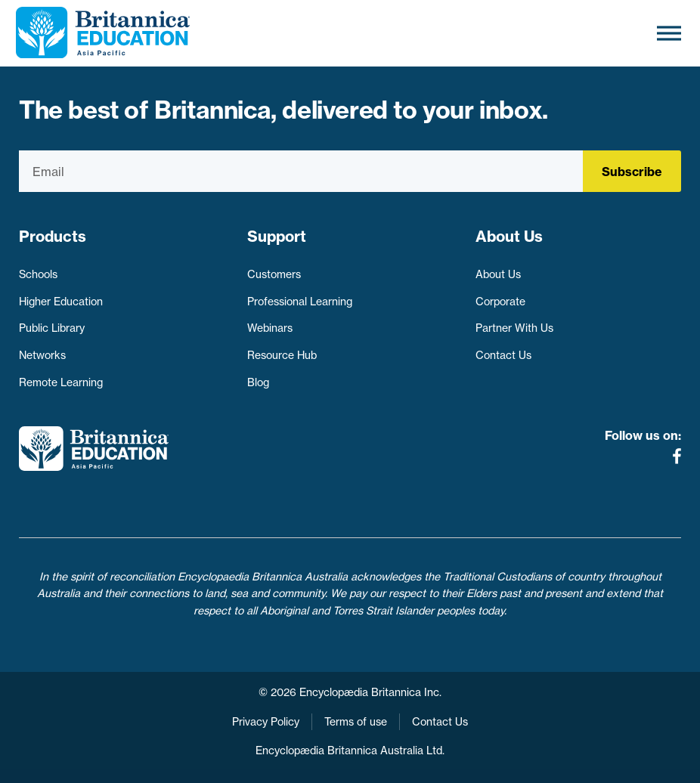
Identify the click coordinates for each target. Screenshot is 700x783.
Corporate (500, 302)
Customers (274, 274)
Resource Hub (282, 355)
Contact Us (503, 355)
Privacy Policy (266, 722)
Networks (42, 355)
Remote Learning (61, 382)
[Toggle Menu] (669, 33)
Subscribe (632, 172)
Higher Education (61, 302)
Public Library (52, 328)
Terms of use (356, 722)
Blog (258, 382)
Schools (38, 274)
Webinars (270, 328)
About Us (498, 274)
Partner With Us (514, 328)
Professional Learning (300, 302)
